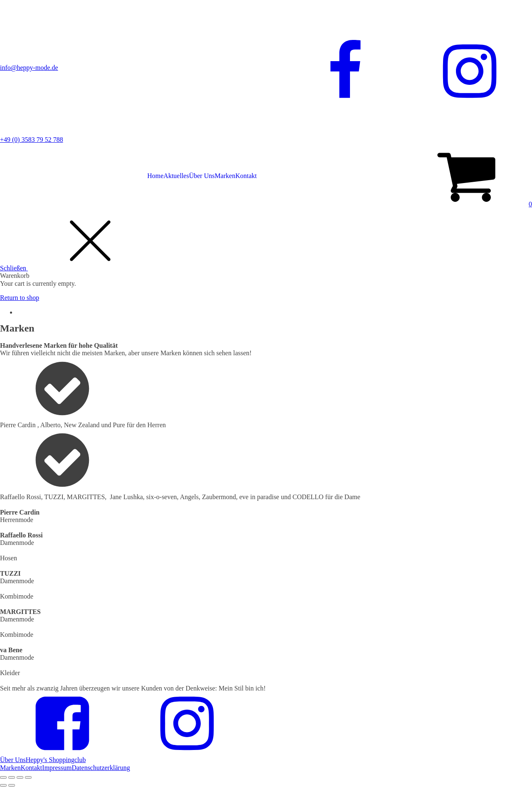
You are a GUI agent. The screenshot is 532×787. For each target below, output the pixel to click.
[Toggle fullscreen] (20, 777)
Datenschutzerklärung (101, 768)
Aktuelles (176, 176)
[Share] (12, 777)
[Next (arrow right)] (12, 785)
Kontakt (246, 176)
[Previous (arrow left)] (3, 785)
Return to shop (20, 298)
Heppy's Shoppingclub (56, 760)
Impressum (57, 768)
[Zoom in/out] (28, 777)
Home (155, 176)
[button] (468, 204)
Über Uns (202, 176)
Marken (225, 176)
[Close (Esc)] (3, 777)
